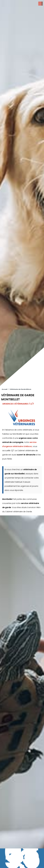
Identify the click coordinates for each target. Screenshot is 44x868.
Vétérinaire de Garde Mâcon (20, 374)
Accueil (5, 374)
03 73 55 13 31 (22, 858)
